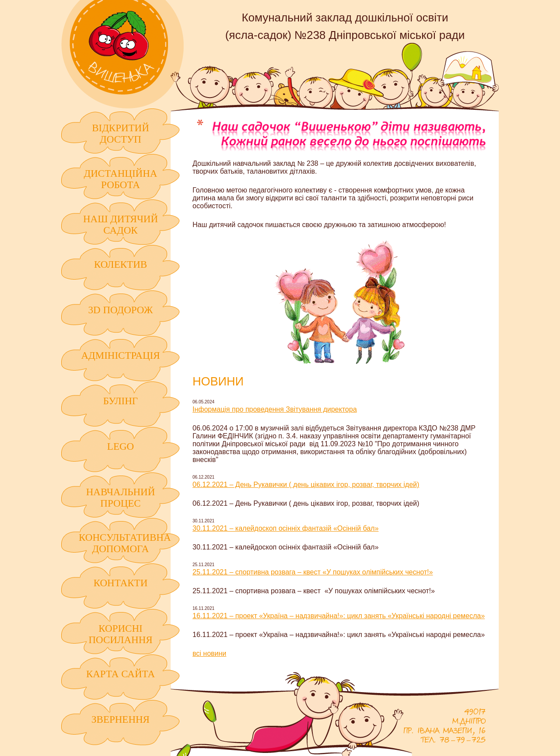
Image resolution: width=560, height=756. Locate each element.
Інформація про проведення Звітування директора (275, 409)
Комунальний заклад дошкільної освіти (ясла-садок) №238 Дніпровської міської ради (122, 54)
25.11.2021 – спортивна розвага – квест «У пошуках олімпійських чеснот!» (313, 572)
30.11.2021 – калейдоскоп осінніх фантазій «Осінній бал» (285, 528)
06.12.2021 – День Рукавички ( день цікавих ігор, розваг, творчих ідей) (306, 485)
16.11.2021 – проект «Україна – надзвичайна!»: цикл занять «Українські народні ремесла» (339, 616)
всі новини (209, 653)
